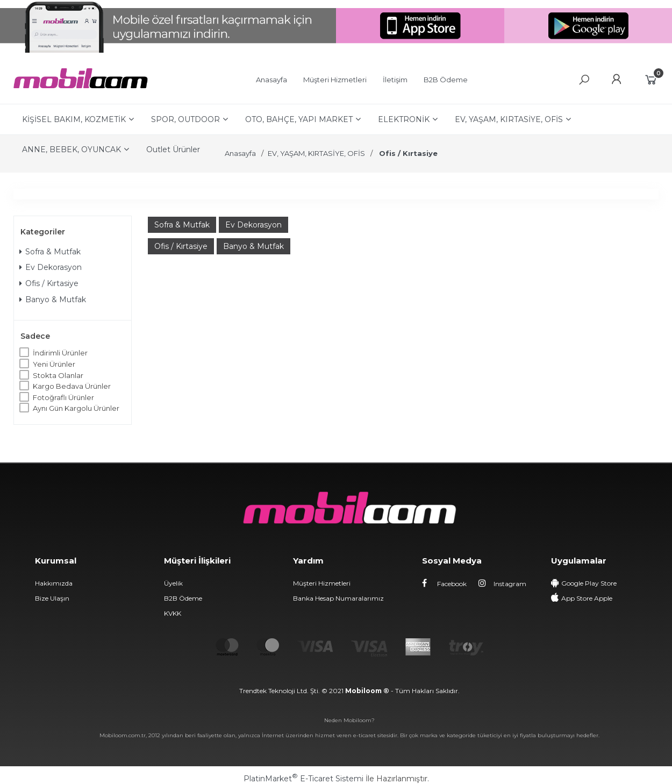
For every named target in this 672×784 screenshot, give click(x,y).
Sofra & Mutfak (50, 252)
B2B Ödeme (183, 598)
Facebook (444, 584)
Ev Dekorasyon (51, 267)
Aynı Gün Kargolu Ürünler (76, 408)
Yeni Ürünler (54, 364)
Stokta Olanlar (58, 375)
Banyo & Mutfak (53, 300)
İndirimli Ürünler (60, 353)
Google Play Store (589, 583)
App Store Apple (587, 598)
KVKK (173, 613)
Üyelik (173, 583)
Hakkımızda (54, 583)
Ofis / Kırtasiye (49, 283)
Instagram (502, 584)
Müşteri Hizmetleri (322, 583)
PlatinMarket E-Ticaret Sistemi (303, 779)
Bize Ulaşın (52, 598)
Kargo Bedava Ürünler (72, 386)
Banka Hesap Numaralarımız (338, 598)
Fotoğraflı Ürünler (63, 397)
